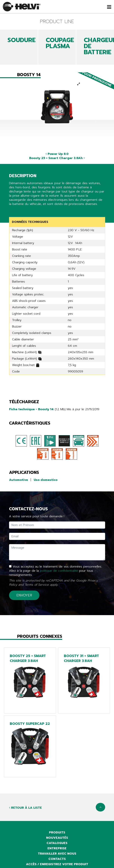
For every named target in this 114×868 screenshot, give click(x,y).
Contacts (57, 859)
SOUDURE (22, 40)
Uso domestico (46, 480)
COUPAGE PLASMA (60, 43)
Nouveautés (57, 838)
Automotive (18, 480)
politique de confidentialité (59, 571)
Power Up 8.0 (57, 154)
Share (13, 211)
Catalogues (57, 843)
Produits (57, 832)
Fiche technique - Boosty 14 (31, 409)
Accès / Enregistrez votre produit (57, 864)
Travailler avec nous (57, 854)
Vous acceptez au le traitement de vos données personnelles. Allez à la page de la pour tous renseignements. (55, 571)
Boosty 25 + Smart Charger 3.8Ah (57, 158)
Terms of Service (37, 585)
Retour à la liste (25, 808)
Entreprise (57, 848)
